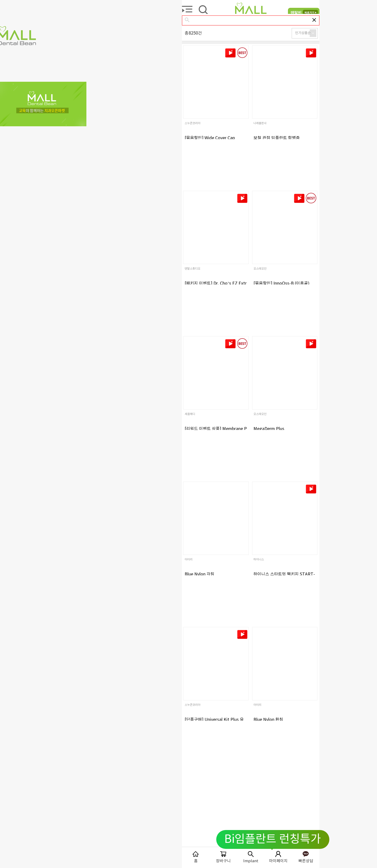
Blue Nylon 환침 (268, 720)
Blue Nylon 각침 (199, 574)
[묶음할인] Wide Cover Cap (210, 138)
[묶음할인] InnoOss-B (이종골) (281, 283)
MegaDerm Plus (269, 429)
